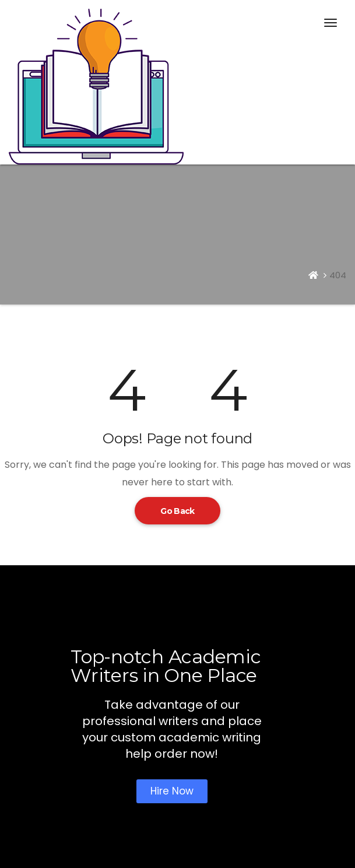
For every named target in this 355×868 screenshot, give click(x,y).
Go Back (177, 511)
